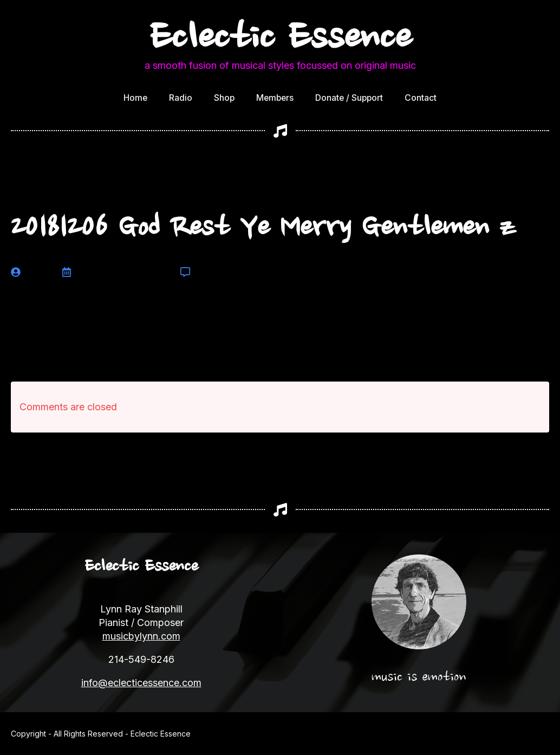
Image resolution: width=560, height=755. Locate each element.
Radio (181, 98)
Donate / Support (349, 98)
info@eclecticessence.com (141, 683)
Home (135, 98)
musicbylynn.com (141, 636)
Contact (421, 98)
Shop (224, 98)
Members (275, 98)
